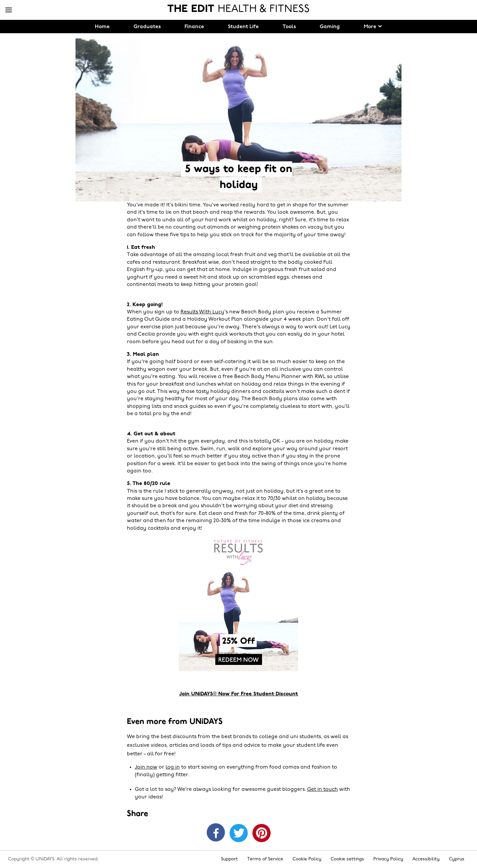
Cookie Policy (307, 859)
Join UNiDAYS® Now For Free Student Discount (239, 694)
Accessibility (426, 859)
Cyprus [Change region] (457, 859)
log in (173, 767)
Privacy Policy (388, 859)
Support (229, 859)
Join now (146, 767)
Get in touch (322, 789)
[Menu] (9, 10)
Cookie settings (347, 859)
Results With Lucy (202, 312)
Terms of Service (265, 859)
